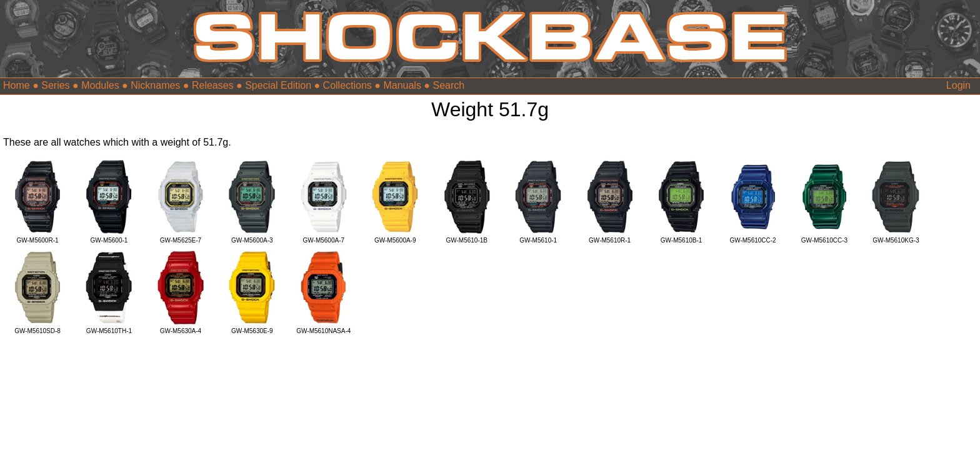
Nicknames (155, 85)
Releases (213, 85)
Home (17, 85)
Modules (100, 85)
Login (958, 85)
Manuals (402, 85)
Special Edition (278, 85)
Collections (347, 85)
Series (55, 85)
